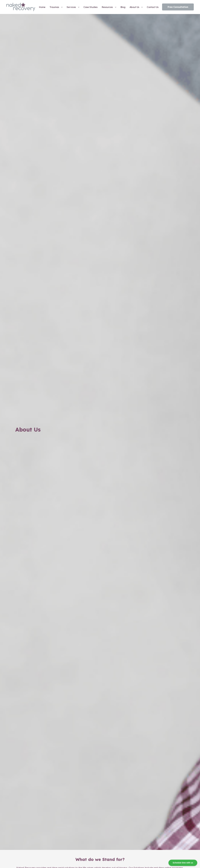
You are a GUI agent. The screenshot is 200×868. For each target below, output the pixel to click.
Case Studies (90, 7)
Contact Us (153, 7)
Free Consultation (178, 7)
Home (42, 7)
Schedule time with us (183, 863)
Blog (123, 7)
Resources (107, 7)
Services (71, 7)
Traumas (54, 7)
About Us (134, 7)
